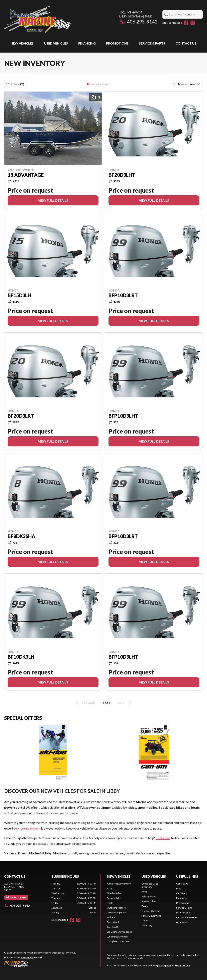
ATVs (110, 888)
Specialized (113, 922)
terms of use (183, 965)
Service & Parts (152, 43)
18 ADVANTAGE (26, 175)
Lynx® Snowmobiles (118, 937)
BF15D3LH (19, 295)
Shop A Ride (27, 957)
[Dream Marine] (37, 19)
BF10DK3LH (21, 657)
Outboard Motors (116, 908)
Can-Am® (112, 927)
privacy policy (164, 965)
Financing (87, 43)
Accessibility (183, 922)
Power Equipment (117, 912)
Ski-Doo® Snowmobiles (119, 932)
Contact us (163, 838)
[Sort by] (187, 84)
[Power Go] (40, 964)
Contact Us (186, 43)
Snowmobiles (114, 898)
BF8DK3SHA (21, 536)
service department (27, 828)
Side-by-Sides (114, 893)
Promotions (117, 43)
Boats (110, 903)
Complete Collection (118, 941)
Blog (179, 888)
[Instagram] (193, 23)
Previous (85, 703)
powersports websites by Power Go (57, 953)
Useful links (187, 876)
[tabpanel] (74, 898)
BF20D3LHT (122, 175)
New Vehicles (22, 43)
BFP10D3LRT (123, 295)
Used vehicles (56, 43)
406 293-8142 (138, 22)
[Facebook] (186, 23)
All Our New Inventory (119, 884)
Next (125, 703)
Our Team (182, 893)
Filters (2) (15, 84)
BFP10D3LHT (123, 416)
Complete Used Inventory (150, 885)
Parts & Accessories (187, 917)
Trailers (111, 917)
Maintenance (183, 912)
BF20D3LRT (21, 416)
